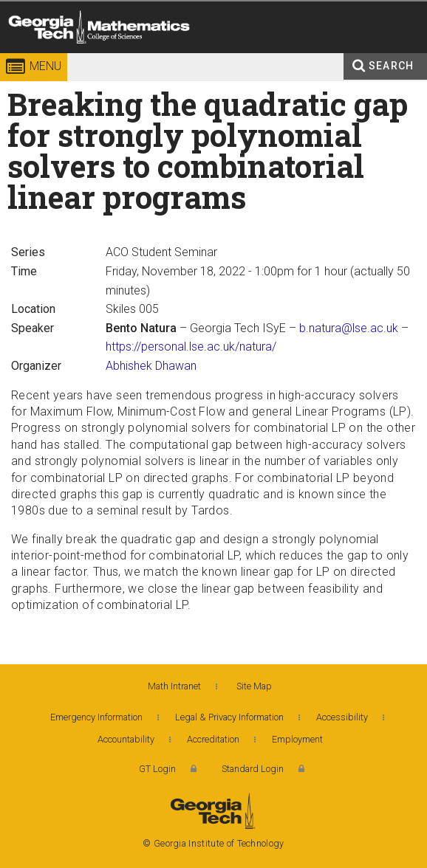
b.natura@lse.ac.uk (349, 328)
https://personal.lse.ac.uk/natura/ (191, 347)
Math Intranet (174, 686)
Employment (297, 739)
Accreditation (213, 739)
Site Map (254, 686)
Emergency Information (96, 717)
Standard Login (253, 769)
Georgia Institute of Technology (32, 55)
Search (391, 66)
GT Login (157, 769)
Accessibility (342, 717)
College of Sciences (203, 55)
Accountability (126, 739)
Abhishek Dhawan (151, 366)
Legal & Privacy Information (229, 717)
